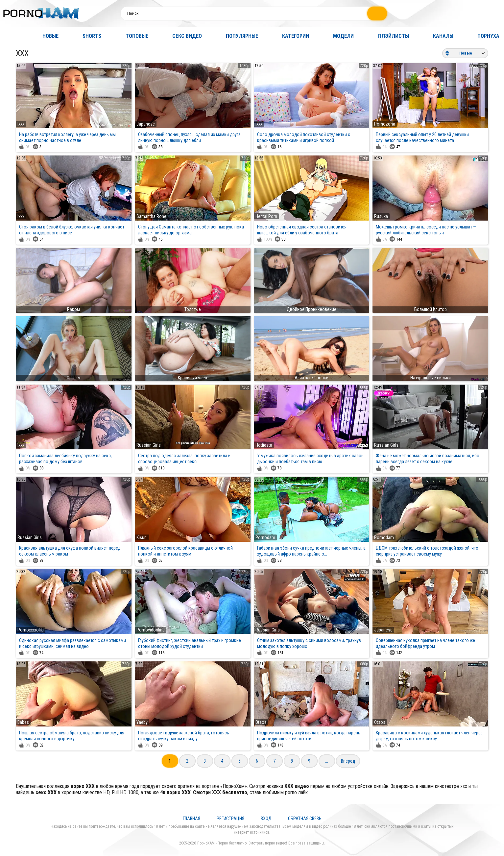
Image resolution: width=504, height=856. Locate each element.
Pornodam (265, 537)
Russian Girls (149, 445)
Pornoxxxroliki (31, 630)
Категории (296, 36)
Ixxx (21, 124)
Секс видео (187, 36)
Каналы (443, 36)
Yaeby (142, 722)
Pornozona (385, 124)
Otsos (261, 722)
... (327, 761)
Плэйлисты (394, 36)
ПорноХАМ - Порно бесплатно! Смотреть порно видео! (242, 843)
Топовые (137, 36)
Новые (50, 36)
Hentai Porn (266, 216)
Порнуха (488, 36)
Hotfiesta (264, 445)
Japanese (146, 124)
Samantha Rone (151, 216)
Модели (343, 36)
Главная (12, 36)
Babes (23, 722)
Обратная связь (305, 819)
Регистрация (230, 819)
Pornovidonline (151, 630)
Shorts (92, 36)
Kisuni (142, 537)
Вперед (348, 761)
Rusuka (381, 216)
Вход (266, 819)
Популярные (242, 36)
